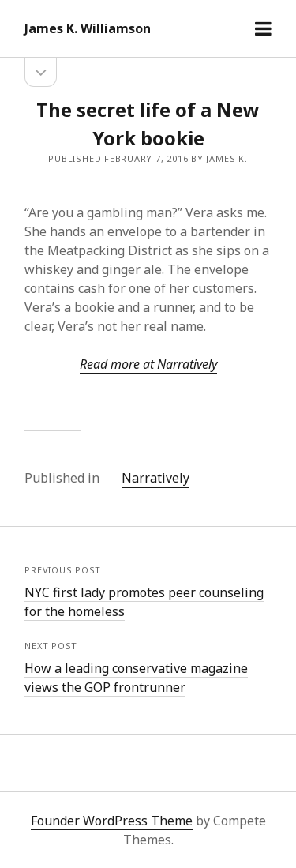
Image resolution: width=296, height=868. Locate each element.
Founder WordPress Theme (112, 821)
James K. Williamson (88, 28)
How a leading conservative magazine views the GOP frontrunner (136, 678)
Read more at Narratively (148, 364)
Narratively (155, 478)
